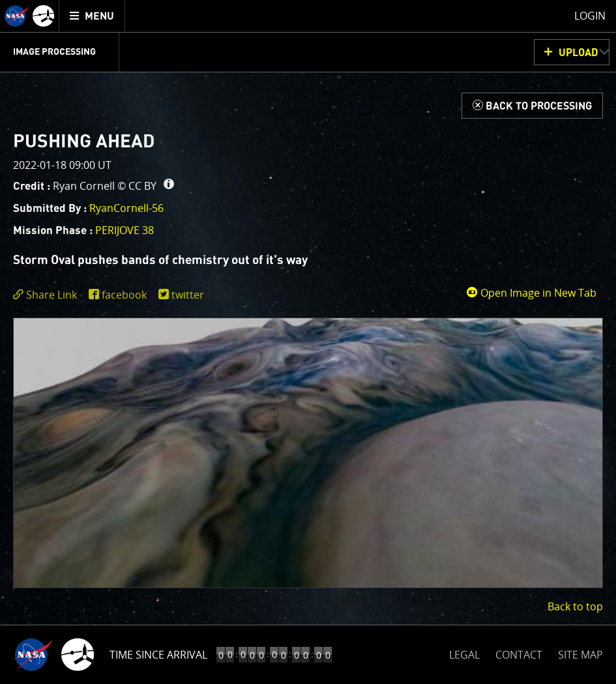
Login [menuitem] (590, 16)
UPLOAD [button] (579, 53)
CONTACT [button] (519, 655)
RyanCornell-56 (126, 208)
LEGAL (464, 652)
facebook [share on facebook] (124, 295)
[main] (308, 342)
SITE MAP (580, 655)
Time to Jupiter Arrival (171, 655)
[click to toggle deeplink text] (48, 295)
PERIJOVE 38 (125, 230)
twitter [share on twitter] (188, 295)
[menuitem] (92, 16)
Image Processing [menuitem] (54, 52)
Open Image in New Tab (531, 293)
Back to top (575, 606)
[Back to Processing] (532, 106)
